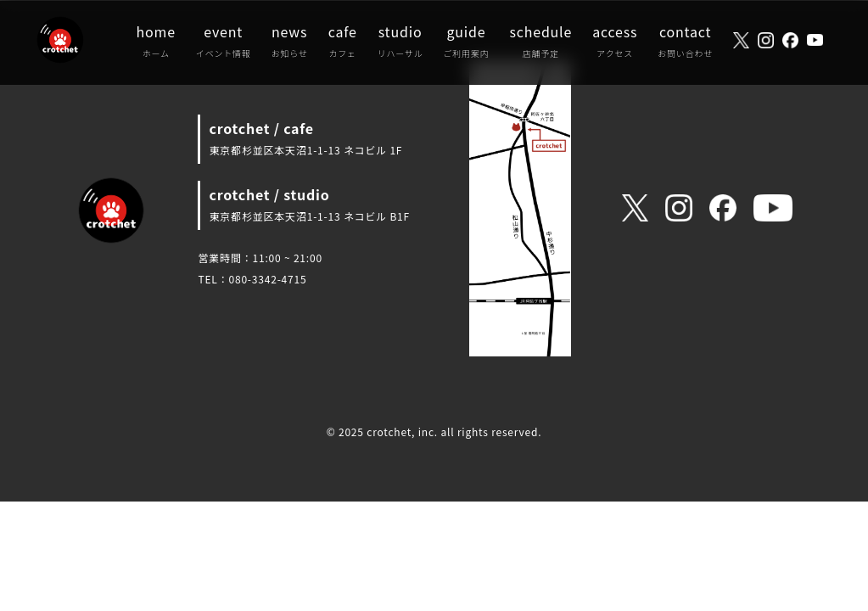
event (224, 42)
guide (466, 42)
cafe (343, 42)
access (615, 42)
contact (685, 42)
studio (400, 42)
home (156, 42)
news (290, 42)
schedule (540, 42)
